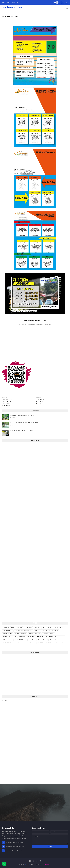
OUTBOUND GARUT (34, 634)
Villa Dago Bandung (30, 643)
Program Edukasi (43, 640)
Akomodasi (6, 628)
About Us (38, 403)
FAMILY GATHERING (59, 628)
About (9, 2)
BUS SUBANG (28, 628)
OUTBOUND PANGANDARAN (27, 637)
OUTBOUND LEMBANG (9, 637)
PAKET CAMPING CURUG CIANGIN (22, 415)
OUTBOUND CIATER (21, 634)
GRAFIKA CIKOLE (8, 631)
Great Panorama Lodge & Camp (24, 631)
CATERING (37, 628)
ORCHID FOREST (8, 634)
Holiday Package (39, 631)
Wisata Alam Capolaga (9, 646)
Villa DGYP (40, 643)
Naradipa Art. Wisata (12, 7)
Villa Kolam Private (61, 643)
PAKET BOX (49, 637)
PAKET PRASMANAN (20, 640)
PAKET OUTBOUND (8, 399)
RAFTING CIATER (8, 643)
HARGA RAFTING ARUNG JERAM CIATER (24, 423)
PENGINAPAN (39, 401)
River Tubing (18, 643)
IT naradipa (28, 865)
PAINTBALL (41, 637)
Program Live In (54, 640)
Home (3, 2)
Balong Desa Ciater (17, 628)
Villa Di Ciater (49, 643)
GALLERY (38, 397)
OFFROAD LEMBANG (52, 631)
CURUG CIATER (47, 628)
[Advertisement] (35, 344)
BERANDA (5, 397)
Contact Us (15, 2)
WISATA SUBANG (23, 646)
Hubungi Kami (6, 406)
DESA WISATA (6, 403)
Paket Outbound (7, 640)
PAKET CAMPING (7, 401)
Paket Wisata (32, 640)
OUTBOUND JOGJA (48, 634)
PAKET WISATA (40, 399)
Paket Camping (60, 637)
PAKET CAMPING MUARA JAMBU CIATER (24, 431)
